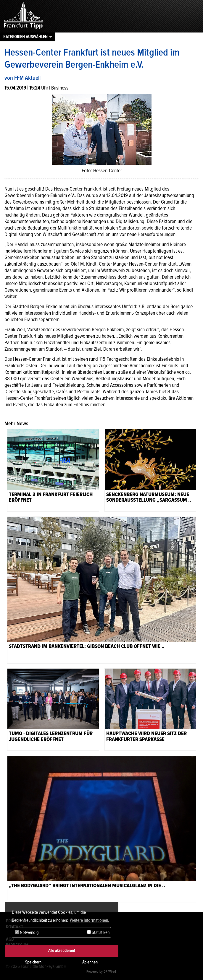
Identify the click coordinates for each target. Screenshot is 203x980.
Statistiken (98, 932)
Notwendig (27, 932)
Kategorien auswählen (25, 37)
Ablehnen (90, 962)
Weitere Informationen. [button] (90, 920)
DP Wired (110, 972)
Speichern (33, 962)
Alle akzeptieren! (62, 951)
